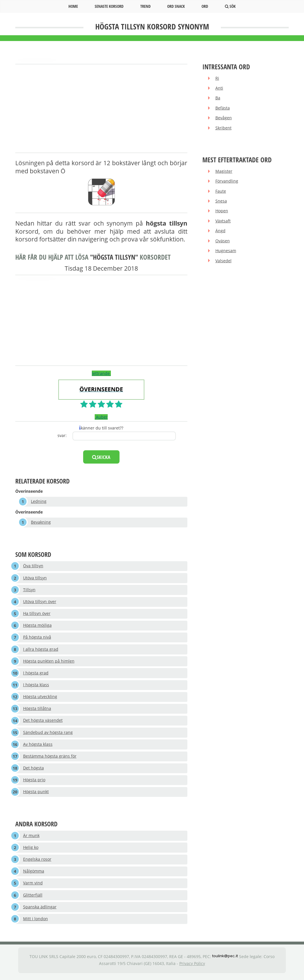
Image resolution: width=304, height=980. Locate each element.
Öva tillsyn (33, 567)
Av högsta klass (38, 747)
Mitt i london (36, 923)
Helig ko (31, 851)
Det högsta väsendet (43, 723)
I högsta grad (36, 675)
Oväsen (223, 242)
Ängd (220, 232)
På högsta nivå (37, 638)
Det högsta (33, 771)
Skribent (223, 129)
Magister (224, 172)
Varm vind (33, 887)
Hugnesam (226, 253)
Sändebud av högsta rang (48, 735)
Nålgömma (34, 875)
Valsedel (223, 263)
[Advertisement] (101, 109)
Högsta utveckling (40, 699)
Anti (219, 88)
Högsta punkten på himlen (49, 663)
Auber (101, 417)
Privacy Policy (192, 968)
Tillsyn (29, 591)
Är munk (31, 839)
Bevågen (224, 119)
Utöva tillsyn (35, 578)
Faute (221, 192)
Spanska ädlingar (40, 911)
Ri (217, 78)
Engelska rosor (37, 863)
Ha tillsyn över (37, 614)
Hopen (222, 212)
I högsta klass (36, 687)
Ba (218, 98)
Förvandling (227, 182)
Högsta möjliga (37, 627)
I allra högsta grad (41, 651)
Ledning (39, 502)
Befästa (223, 108)
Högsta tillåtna (37, 711)
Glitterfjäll (33, 899)
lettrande (101, 373)
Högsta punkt (36, 795)
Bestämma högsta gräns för (50, 759)
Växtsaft (223, 222)
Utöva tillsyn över (40, 602)
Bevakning (41, 523)
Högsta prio (34, 783)
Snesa (221, 202)
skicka (101, 457)
